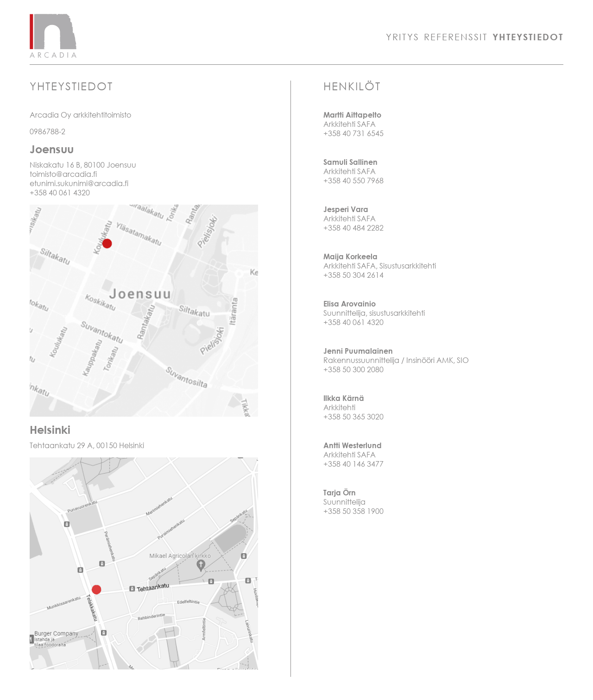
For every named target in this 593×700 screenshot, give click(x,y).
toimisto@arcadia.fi (63, 174)
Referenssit (456, 37)
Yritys (403, 37)
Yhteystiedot (528, 37)
